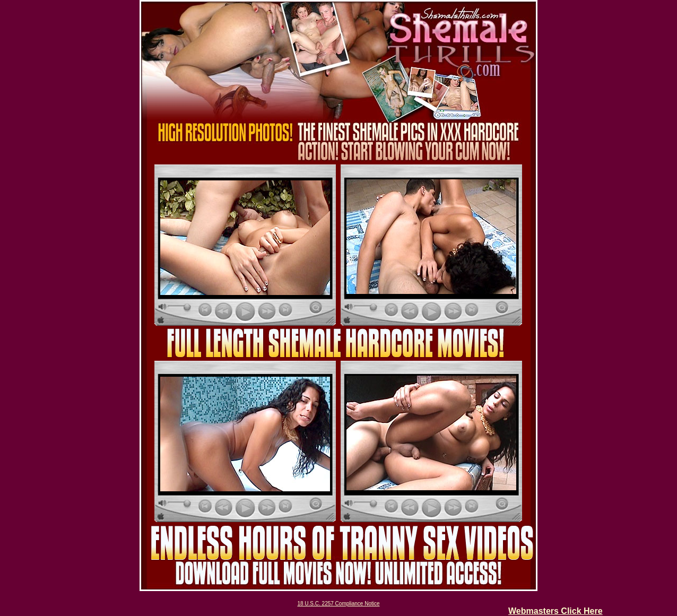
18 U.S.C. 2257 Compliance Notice (338, 604)
